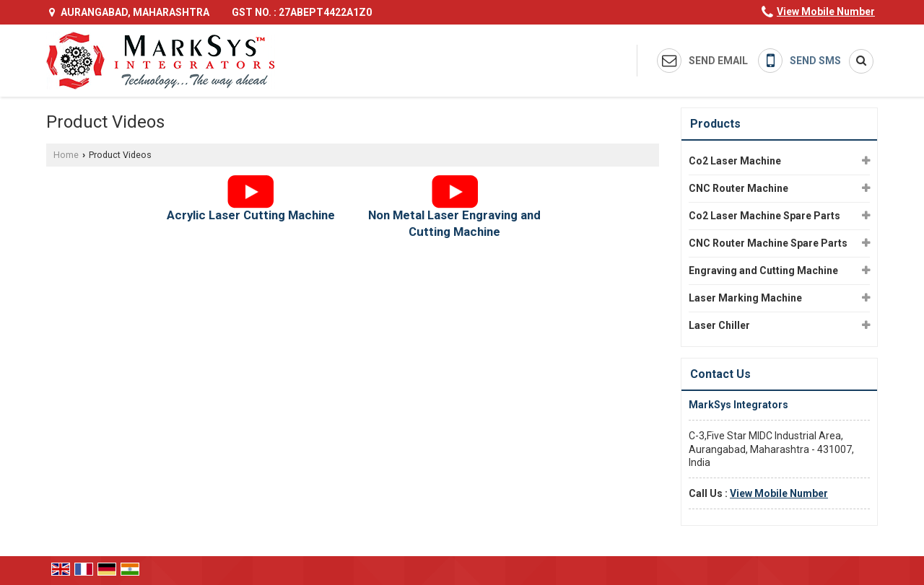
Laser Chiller (719, 325)
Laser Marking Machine (745, 298)
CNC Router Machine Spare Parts (768, 243)
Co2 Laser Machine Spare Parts (764, 216)
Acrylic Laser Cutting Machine (251, 215)
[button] (826, 12)
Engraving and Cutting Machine (763, 270)
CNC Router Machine (738, 188)
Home (66, 155)
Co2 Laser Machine (735, 161)
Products (715, 124)
